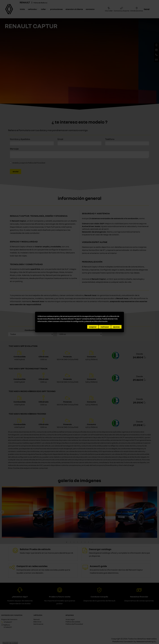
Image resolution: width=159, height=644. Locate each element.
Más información (101, 321)
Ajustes (116, 327)
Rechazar (105, 327)
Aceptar (93, 327)
